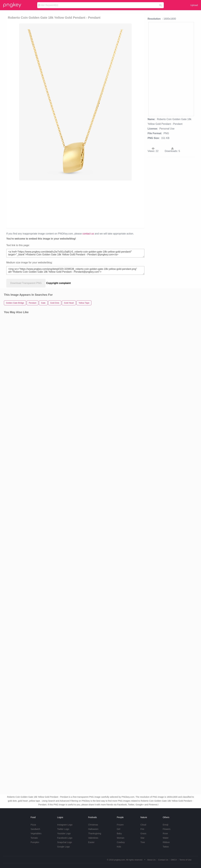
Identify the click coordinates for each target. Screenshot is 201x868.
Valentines (93, 838)
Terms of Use (185, 860)
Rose (165, 833)
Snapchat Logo (65, 842)
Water (166, 838)
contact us (88, 234)
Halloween (93, 829)
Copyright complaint (59, 283)
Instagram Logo (65, 825)
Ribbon (166, 842)
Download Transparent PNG (26, 283)
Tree (143, 842)
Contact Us (163, 860)
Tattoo (166, 847)
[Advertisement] (76, 204)
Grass (143, 833)
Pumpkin (35, 842)
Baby (119, 833)
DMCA (174, 860)
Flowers (167, 829)
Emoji (165, 825)
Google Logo (63, 847)
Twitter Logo (63, 829)
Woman (121, 838)
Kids (119, 847)
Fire (142, 829)
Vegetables (36, 833)
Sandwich (35, 829)
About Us (151, 860)
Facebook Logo (65, 838)
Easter (91, 842)
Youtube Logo (64, 833)
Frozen (120, 825)
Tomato (34, 838)
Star (142, 838)
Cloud (143, 825)
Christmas (93, 825)
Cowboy (121, 842)
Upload (194, 5)
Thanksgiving (95, 833)
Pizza (33, 825)
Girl (119, 829)
